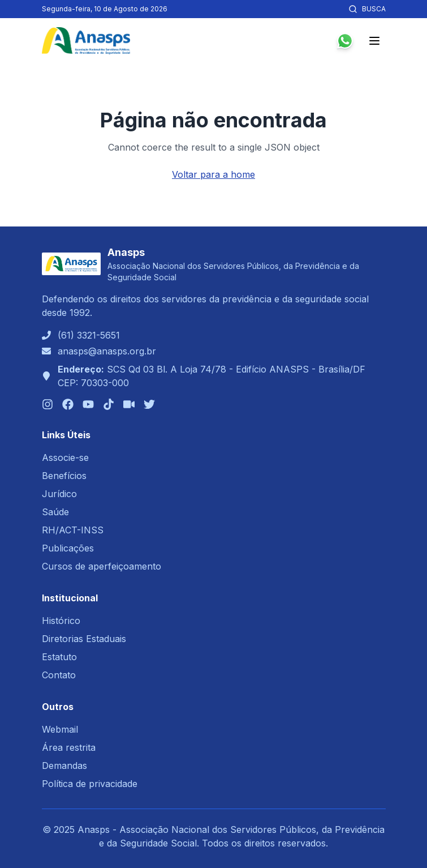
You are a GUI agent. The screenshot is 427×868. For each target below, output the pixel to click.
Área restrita (69, 747)
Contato (59, 675)
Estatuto (59, 657)
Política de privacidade (90, 784)
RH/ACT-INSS (73, 530)
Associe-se (65, 457)
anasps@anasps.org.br (107, 351)
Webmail (60, 729)
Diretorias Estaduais (84, 639)
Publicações (68, 548)
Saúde (55, 512)
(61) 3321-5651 (89, 335)
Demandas (64, 766)
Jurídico (59, 494)
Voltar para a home (213, 174)
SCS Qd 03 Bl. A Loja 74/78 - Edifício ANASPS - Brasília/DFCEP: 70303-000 (212, 376)
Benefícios (64, 476)
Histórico (61, 621)
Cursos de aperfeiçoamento (102, 566)
